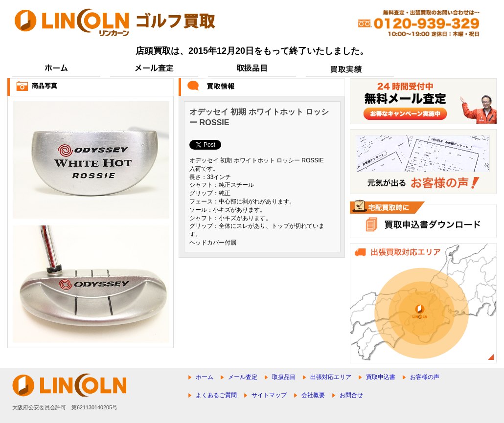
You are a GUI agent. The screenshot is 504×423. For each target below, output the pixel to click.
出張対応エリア (331, 377)
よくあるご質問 (216, 395)
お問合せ (351, 395)
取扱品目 (284, 377)
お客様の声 (425, 377)
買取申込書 (381, 377)
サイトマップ (269, 395)
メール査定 (243, 377)
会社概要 (313, 395)
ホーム (205, 377)
